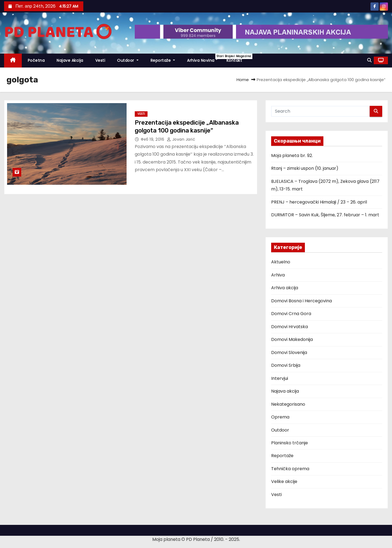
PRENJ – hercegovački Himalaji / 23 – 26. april (319, 202)
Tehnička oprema (290, 469)
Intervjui (280, 378)
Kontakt (234, 60)
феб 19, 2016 (153, 139)
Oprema (280, 417)
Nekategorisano (288, 404)
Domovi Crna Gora (291, 314)
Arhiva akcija (285, 288)
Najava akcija (285, 391)
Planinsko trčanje (290, 443)
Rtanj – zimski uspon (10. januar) (305, 168)
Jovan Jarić (181, 139)
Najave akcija (70, 60)
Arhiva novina (204, 58)
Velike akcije (284, 481)
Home (243, 80)
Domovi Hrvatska (290, 327)
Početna (36, 60)
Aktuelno (281, 262)
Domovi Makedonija (292, 339)
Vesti (100, 60)
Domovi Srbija (286, 365)
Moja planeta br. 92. (292, 156)
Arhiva (278, 275)
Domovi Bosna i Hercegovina (301, 301)
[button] (369, 60)
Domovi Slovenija (289, 352)
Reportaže (163, 60)
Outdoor (128, 60)
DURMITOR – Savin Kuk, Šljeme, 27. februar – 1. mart (325, 215)
